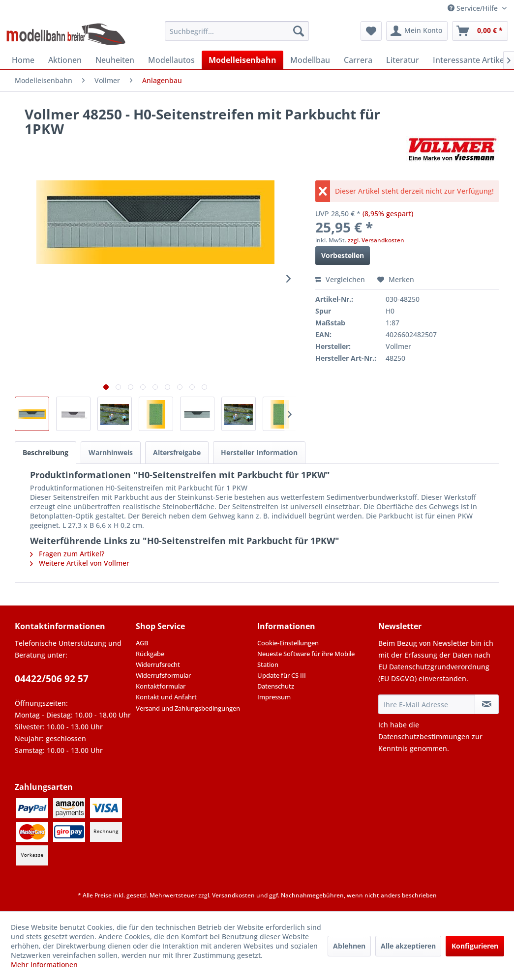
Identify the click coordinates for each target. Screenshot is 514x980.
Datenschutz (276, 686)
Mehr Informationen (44, 965)
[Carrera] (358, 60)
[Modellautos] (171, 60)
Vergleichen (340, 279)
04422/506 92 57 (52, 679)
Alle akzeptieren (408, 946)
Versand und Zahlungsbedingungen (188, 708)
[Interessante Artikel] (469, 60)
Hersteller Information (259, 452)
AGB (142, 643)
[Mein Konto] (417, 31)
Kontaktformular (161, 686)
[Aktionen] (65, 60)
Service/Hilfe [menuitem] (474, 8)
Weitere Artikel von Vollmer (80, 563)
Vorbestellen (343, 255)
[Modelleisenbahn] (242, 60)
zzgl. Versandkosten (376, 240)
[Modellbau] (310, 60)
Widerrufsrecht (158, 664)
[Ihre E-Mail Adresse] (427, 704)
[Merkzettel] (371, 31)
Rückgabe (150, 654)
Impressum (274, 697)
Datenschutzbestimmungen (424, 736)
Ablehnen (349, 946)
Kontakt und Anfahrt (166, 697)
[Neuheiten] (115, 60)
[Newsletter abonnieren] (487, 704)
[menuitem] (237, 31)
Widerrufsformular (163, 675)
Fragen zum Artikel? (67, 554)
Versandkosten (233, 895)
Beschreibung (45, 452)
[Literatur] (403, 60)
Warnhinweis (111, 452)
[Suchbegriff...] (237, 31)
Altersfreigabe (177, 452)
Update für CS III (282, 675)
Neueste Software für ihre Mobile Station (306, 659)
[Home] (23, 60)
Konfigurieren (475, 946)
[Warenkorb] (480, 31)
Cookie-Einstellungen (288, 643)
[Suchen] (299, 31)
